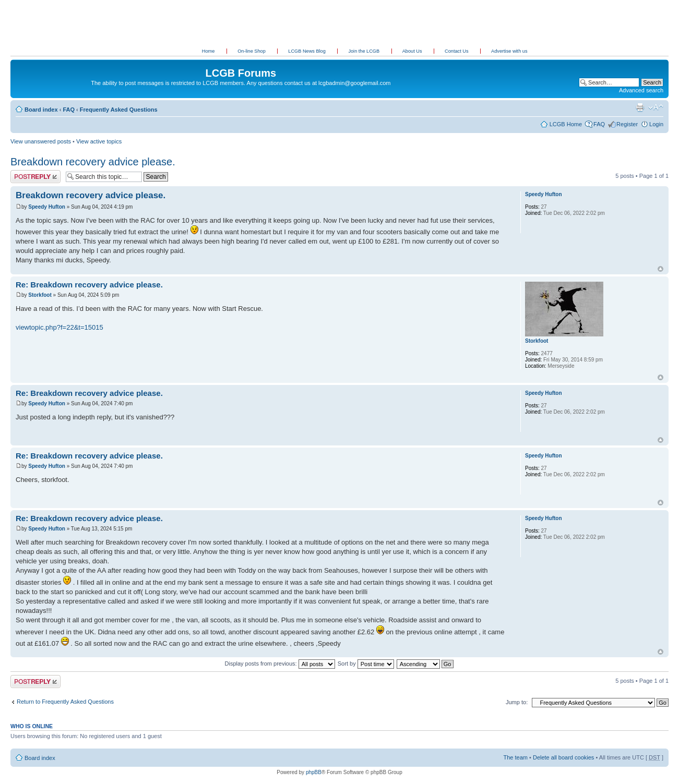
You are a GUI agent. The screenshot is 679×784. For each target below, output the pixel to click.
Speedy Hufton (47, 207)
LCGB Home (566, 124)
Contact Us (457, 51)
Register (627, 124)
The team (516, 757)
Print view (640, 107)
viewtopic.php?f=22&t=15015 (59, 327)
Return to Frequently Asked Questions (65, 702)
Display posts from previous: (280, 664)
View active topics (99, 141)
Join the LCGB (364, 51)
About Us (413, 51)
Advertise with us (509, 51)
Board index (41, 110)
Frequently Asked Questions (119, 110)
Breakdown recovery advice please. (93, 162)
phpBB (314, 772)
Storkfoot (40, 295)
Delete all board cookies (563, 757)
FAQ (69, 110)
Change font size (656, 107)
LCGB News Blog (307, 51)
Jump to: (517, 702)
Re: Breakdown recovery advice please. (89, 285)
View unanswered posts (41, 141)
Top (660, 269)
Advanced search (641, 90)
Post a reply (35, 177)
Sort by (366, 664)
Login (656, 124)
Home (209, 51)
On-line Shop (252, 51)
